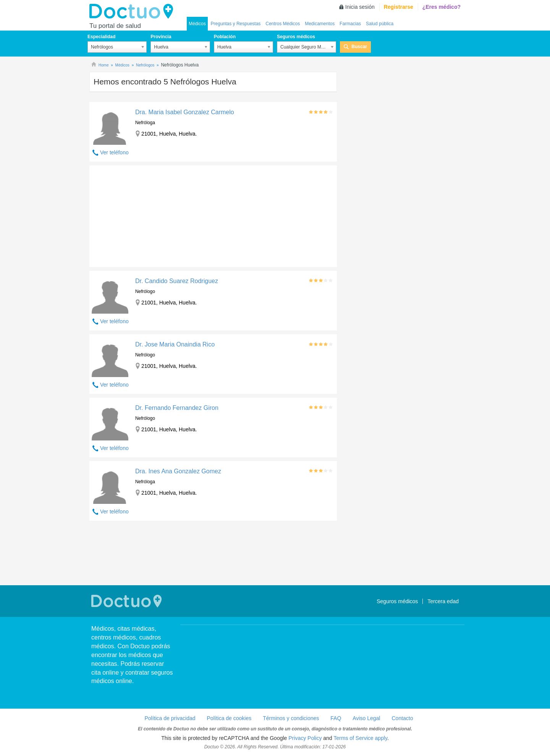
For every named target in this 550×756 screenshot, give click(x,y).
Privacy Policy (305, 738)
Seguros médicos (296, 37)
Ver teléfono (114, 152)
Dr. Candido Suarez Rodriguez (177, 281)
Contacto (402, 718)
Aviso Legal (366, 718)
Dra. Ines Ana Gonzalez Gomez (178, 471)
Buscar (359, 47)
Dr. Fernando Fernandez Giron (177, 408)
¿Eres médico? (442, 7)
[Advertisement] (148, 214)
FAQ (336, 718)
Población (225, 37)
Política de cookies (229, 718)
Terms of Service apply (360, 738)
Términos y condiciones (291, 718)
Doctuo (133, 11)
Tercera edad (443, 601)
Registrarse (399, 7)
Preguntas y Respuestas (236, 24)
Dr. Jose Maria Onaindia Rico (175, 344)
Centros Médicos (283, 24)
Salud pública (380, 24)
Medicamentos (320, 24)
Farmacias (350, 24)
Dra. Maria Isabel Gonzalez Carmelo (185, 112)
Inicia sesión (360, 7)
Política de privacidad (170, 718)
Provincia (161, 37)
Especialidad (101, 37)
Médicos (197, 24)
